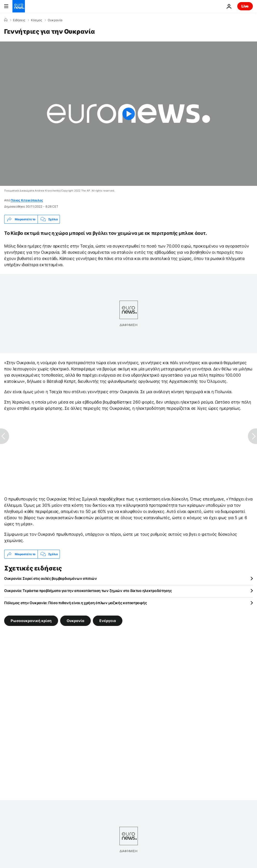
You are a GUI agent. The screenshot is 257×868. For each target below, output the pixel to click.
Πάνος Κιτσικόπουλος (27, 200)
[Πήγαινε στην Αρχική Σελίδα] (19, 6)
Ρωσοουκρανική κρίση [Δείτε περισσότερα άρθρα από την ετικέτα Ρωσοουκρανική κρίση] (31, 621)
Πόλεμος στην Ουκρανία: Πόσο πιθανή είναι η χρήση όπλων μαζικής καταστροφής (75, 603)
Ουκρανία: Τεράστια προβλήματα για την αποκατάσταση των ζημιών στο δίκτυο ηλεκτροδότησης (88, 591)
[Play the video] (128, 114)
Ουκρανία (55, 20)
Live (245, 6)
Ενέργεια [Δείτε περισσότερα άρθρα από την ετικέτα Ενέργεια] (108, 621)
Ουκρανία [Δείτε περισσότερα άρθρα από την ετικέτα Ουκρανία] (75, 621)
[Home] (6, 20)
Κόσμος (36, 20)
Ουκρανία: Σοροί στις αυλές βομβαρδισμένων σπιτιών (50, 578)
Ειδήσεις (19, 20)
